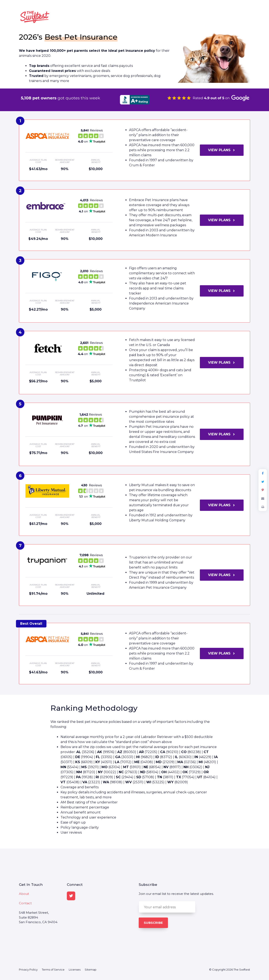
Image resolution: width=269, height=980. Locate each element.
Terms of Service (53, 970)
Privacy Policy (28, 970)
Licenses (75, 970)
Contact (25, 903)
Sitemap (91, 970)
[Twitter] (71, 896)
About (24, 894)
